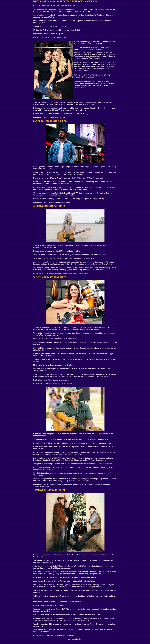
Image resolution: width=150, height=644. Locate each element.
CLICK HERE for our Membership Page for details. (54, 635)
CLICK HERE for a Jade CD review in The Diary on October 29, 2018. (61, 273)
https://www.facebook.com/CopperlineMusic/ (62, 602)
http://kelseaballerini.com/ (55, 117)
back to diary (77, 639)
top (69, 639)
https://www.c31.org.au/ (54, 34)
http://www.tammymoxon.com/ (56, 380)
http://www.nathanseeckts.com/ (57, 202)
